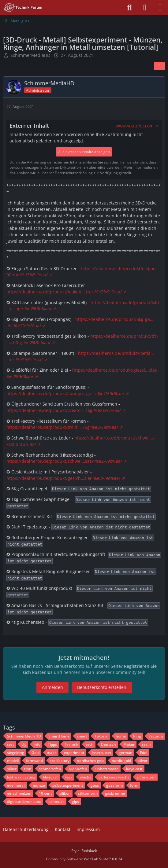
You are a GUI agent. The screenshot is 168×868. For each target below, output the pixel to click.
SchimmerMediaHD (30, 55)
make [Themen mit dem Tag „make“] (52, 753)
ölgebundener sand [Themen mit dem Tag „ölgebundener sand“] (24, 802)
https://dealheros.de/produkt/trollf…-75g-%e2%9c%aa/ (62, 427)
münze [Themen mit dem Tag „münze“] (39, 785)
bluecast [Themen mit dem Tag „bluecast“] (50, 777)
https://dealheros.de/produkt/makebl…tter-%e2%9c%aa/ (64, 292)
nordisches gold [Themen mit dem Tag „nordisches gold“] (91, 761)
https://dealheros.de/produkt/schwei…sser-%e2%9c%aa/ (64, 461)
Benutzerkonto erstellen (102, 687)
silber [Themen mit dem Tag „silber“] (12, 769)
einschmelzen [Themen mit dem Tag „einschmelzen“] (19, 793)
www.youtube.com (135, 126)
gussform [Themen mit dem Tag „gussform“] (114, 785)
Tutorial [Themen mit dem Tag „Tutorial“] (101, 736)
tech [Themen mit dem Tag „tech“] (90, 744)
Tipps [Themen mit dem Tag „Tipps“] (52, 744)
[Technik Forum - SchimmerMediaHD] (23, 8)
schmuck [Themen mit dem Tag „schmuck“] (57, 802)
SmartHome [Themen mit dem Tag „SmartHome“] (59, 736)
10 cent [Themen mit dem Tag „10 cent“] (45, 793)
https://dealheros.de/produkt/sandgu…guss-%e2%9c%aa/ (65, 394)
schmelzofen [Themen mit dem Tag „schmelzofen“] (50, 769)
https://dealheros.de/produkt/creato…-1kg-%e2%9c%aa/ (64, 410)
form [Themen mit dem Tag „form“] (134, 785)
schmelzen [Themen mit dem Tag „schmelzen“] (146, 777)
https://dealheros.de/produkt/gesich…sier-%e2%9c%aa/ (63, 478)
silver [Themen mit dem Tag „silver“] (143, 761)
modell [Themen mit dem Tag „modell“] (13, 761)
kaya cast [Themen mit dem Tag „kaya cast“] (134, 769)
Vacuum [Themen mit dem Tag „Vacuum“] (156, 736)
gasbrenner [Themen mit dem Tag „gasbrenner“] (115, 793)
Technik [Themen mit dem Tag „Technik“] (71, 744)
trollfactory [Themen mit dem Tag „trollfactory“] (60, 761)
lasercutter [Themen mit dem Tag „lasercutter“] (102, 753)
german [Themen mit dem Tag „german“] (126, 753)
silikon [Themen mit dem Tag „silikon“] (65, 793)
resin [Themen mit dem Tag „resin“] (146, 744)
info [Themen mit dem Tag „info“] (37, 744)
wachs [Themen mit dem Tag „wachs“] (86, 777)
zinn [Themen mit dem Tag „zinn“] (28, 769)
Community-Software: (84, 859)
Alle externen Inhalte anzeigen (84, 152)
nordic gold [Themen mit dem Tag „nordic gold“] (121, 761)
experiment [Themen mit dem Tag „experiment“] (74, 753)
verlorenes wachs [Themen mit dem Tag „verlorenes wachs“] (114, 777)
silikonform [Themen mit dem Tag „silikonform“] (88, 793)
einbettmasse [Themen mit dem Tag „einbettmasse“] (107, 769)
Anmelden (52, 687)
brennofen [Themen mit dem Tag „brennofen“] (78, 769)
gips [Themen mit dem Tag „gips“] (75, 802)
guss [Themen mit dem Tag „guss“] (95, 785)
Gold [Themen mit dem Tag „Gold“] (35, 753)
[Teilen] (159, 66)
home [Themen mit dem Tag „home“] (121, 736)
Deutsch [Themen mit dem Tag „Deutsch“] (108, 744)
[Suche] (129, 8)
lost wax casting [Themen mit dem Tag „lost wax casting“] (21, 777)
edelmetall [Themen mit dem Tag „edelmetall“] (16, 785)
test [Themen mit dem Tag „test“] (11, 744)
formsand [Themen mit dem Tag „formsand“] (34, 761)
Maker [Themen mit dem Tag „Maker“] (129, 744)
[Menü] (160, 8)
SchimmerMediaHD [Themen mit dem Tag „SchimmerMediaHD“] (24, 736)
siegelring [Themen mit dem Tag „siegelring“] (16, 753)
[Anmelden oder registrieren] (145, 8)
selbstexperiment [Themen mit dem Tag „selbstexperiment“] (68, 785)
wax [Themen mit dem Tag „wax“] (69, 777)
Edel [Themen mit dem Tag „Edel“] (144, 753)
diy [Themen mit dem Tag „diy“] (24, 744)
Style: (84, 851)
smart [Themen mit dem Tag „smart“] (82, 736)
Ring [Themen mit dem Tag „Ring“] (137, 736)
